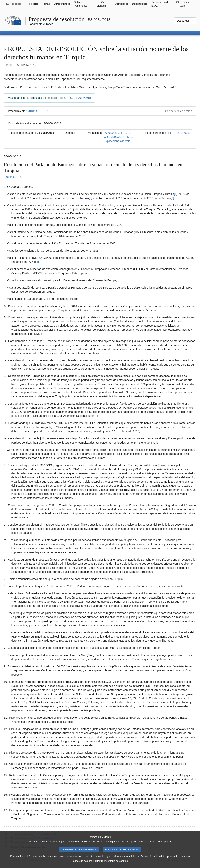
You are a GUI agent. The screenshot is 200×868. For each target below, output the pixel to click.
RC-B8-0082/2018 (80, 98)
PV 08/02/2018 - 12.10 (118, 133)
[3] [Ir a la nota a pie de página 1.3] (172, 198)
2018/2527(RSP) (38, 111)
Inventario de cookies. (116, 865)
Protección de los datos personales (160, 860)
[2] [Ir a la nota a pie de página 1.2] (91, 198)
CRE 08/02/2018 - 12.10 (119, 137)
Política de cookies (82, 865)
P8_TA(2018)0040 (179, 133)
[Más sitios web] (185, 4)
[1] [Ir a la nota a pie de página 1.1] (176, 194)
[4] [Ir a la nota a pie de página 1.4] (37, 262)
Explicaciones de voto (117, 141)
